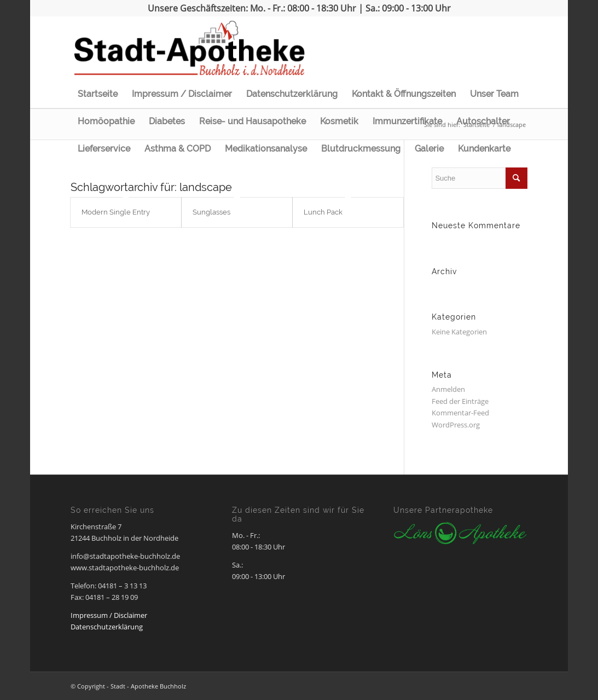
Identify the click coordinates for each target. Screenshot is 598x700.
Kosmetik (339, 121)
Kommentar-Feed (460, 413)
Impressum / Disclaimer (182, 94)
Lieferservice (104, 149)
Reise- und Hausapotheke (252, 121)
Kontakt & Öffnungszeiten (404, 94)
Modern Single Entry (116, 212)
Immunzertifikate (407, 121)
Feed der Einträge (460, 401)
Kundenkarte (484, 149)
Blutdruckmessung (361, 149)
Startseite (98, 94)
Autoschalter (483, 121)
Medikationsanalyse (266, 149)
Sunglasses (211, 212)
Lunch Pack (323, 212)
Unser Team (494, 94)
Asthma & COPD (178, 149)
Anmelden (448, 389)
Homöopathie (106, 121)
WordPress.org (456, 425)
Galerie (429, 149)
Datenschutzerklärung (292, 94)
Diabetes (167, 121)
